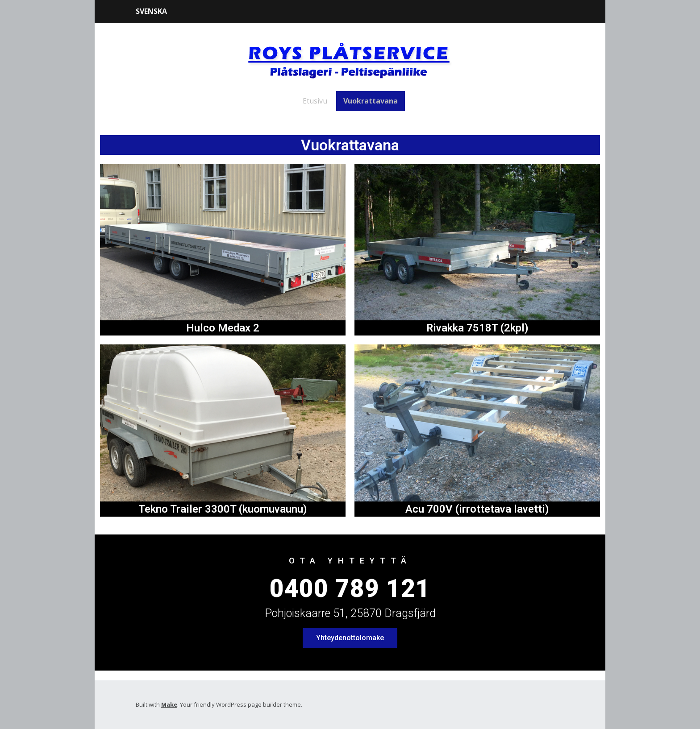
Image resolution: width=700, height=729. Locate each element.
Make (169, 704)
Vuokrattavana (371, 101)
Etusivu (315, 101)
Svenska (151, 11)
